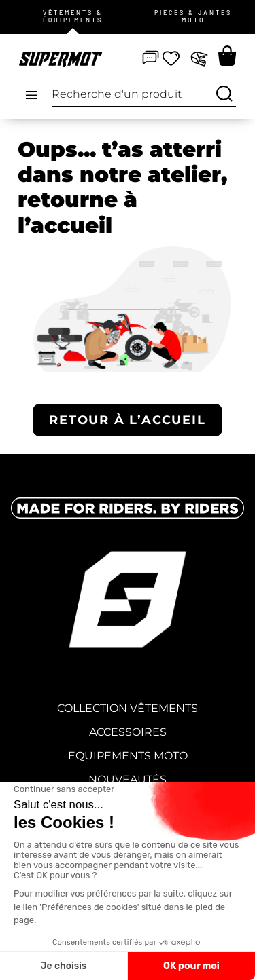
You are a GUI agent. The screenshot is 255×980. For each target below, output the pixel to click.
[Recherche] (224, 95)
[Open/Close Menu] (31, 95)
